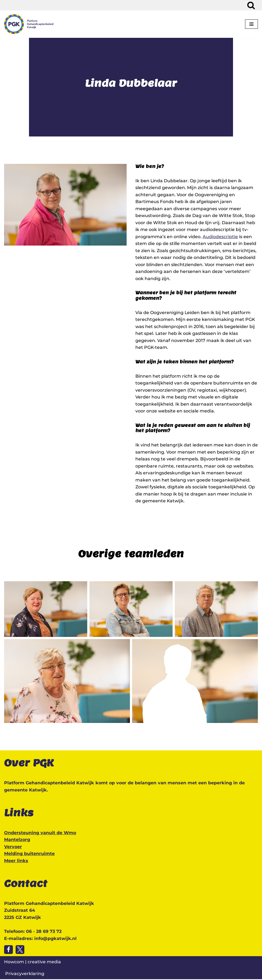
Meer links (16, 861)
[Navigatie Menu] (251, 24)
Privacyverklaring (25, 974)
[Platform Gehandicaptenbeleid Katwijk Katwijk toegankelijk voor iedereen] (29, 24)
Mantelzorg (17, 840)
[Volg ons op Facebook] (8, 950)
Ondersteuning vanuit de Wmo (40, 834)
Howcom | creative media (33, 963)
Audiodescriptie (220, 237)
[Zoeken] (251, 5)
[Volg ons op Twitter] (20, 950)
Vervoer (13, 847)
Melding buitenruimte (29, 855)
